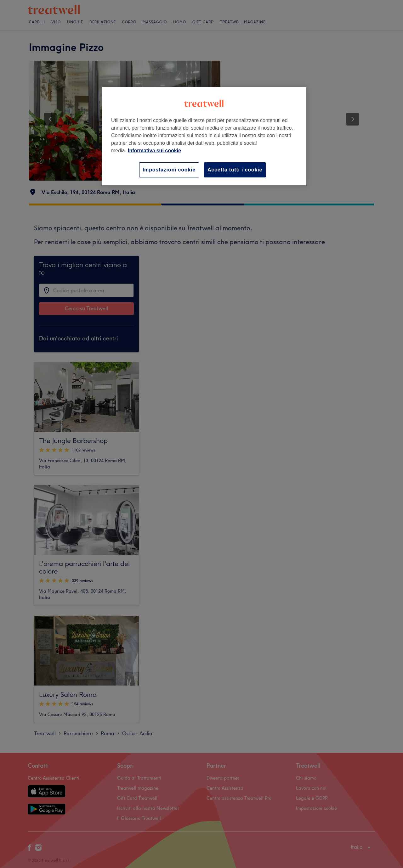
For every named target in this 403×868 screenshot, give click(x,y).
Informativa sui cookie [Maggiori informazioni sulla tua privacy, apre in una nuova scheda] (154, 151)
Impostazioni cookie (169, 170)
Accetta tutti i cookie (235, 170)
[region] (204, 136)
